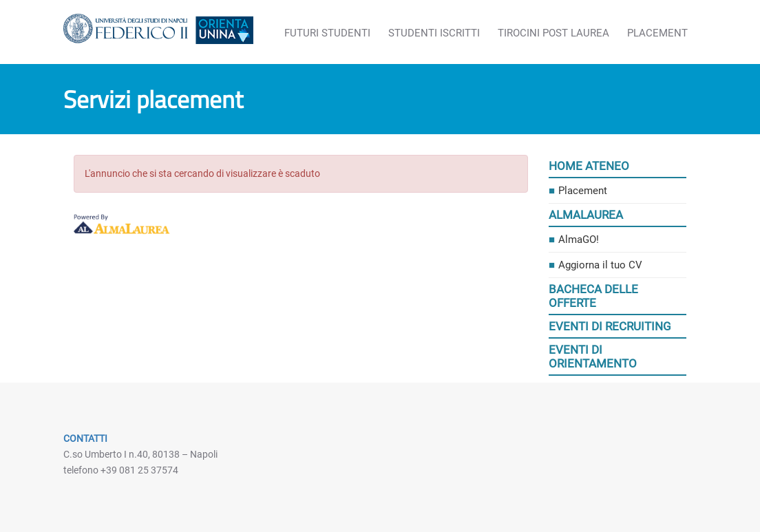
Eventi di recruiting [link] (610, 326)
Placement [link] (583, 191)
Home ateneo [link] (589, 166)
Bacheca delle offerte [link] (593, 296)
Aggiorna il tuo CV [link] (600, 265)
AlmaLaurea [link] (586, 215)
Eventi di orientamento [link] (593, 357)
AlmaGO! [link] (579, 240)
